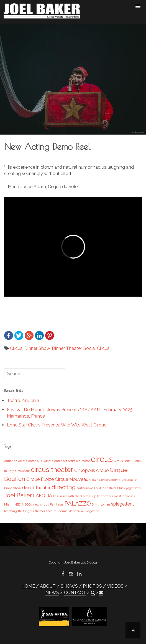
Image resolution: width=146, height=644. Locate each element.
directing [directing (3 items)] (64, 487)
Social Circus (96, 348)
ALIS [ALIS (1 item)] (40, 461)
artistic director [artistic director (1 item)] (79, 461)
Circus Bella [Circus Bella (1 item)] (122, 461)
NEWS (52, 593)
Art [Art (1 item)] (65, 461)
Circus (16, 348)
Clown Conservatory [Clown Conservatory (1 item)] (104, 480)
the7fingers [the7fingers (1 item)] (26, 511)
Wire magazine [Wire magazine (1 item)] (88, 511)
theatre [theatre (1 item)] (51, 511)
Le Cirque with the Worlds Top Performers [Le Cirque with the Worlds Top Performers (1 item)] (83, 496)
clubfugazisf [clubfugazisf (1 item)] (128, 480)
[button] (93, 593)
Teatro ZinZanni (23, 401)
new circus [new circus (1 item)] (41, 504)
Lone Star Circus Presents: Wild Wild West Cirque (57, 425)
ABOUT (48, 586)
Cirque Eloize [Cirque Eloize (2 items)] (40, 479)
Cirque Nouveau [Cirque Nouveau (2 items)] (72, 479)
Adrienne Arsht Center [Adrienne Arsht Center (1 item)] (20, 461)
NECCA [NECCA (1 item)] (27, 504)
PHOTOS (92, 586)
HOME (28, 586)
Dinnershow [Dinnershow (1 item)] (13, 488)
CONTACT (75, 593)
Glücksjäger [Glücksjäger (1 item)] (125, 488)
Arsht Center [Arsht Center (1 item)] (53, 461)
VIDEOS (115, 586)
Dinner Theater (67, 348)
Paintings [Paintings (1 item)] (57, 504)
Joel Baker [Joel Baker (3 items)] (18, 495)
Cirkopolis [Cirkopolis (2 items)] (85, 470)
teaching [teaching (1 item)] (11, 511)
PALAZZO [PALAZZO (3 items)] (78, 503)
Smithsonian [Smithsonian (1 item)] (101, 504)
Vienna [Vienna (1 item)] (63, 511)
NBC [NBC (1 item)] (18, 504)
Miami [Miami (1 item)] (9, 504)
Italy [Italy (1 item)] (138, 488)
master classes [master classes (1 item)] (124, 496)
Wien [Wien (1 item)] (72, 511)
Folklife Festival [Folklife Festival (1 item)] (105, 488)
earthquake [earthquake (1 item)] (85, 488)
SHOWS (69, 586)
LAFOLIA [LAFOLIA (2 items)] (43, 496)
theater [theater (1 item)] (40, 511)
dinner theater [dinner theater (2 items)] (36, 488)
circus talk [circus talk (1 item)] (22, 471)
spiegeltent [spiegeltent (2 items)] (123, 504)
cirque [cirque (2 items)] (102, 470)
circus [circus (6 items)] (102, 459)
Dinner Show (37, 348)
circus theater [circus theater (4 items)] (52, 470)
